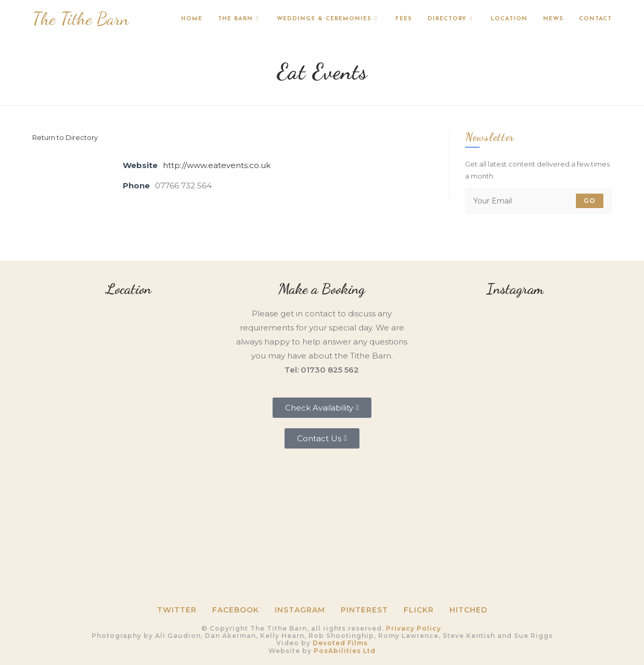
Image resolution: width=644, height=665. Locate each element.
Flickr (419, 610)
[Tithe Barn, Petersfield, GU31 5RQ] (129, 375)
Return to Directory (65, 137)
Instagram (300, 610)
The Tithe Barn (81, 19)
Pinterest (364, 610)
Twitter (177, 610)
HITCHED (468, 610)
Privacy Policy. (415, 628)
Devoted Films (340, 643)
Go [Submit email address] (590, 201)
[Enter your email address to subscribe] (538, 201)
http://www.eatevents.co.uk (217, 165)
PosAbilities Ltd (345, 651)
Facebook (236, 610)
